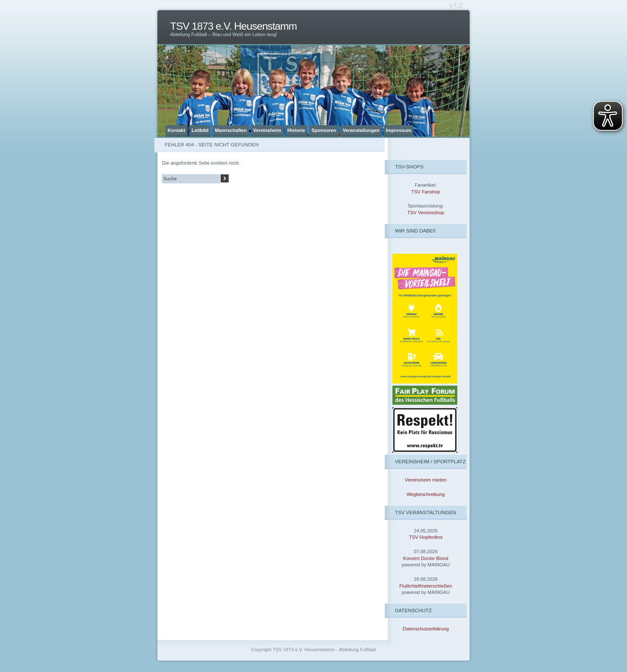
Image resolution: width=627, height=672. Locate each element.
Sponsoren (324, 130)
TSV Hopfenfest (426, 537)
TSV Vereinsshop (425, 213)
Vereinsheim (267, 130)
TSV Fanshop (425, 192)
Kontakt (176, 130)
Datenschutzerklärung (426, 629)
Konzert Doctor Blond (425, 558)
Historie (297, 130)
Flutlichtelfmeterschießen (425, 586)
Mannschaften (231, 130)
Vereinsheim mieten (425, 480)
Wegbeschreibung (426, 494)
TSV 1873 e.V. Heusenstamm (234, 26)
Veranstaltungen (361, 130)
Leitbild (200, 130)
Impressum (399, 130)
